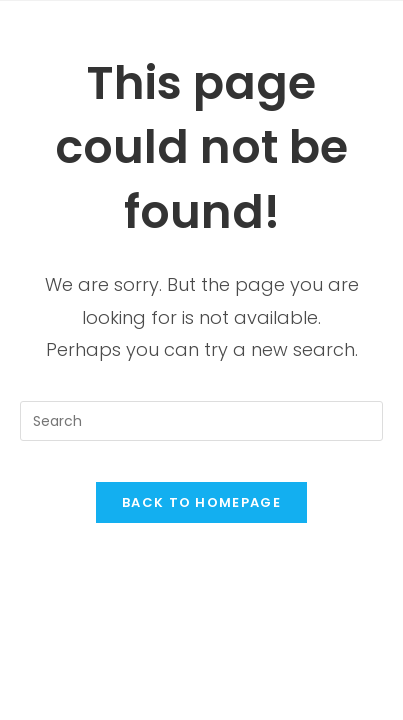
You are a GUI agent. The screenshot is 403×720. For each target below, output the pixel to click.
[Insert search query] (201, 421)
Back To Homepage (201, 502)
